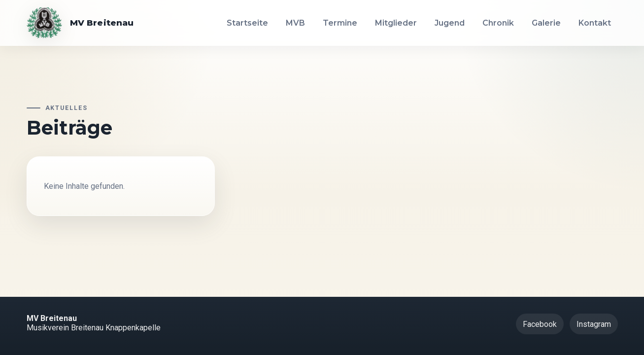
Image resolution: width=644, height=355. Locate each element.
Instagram (594, 324)
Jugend (450, 23)
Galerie (546, 23)
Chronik (498, 23)
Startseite (247, 23)
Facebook (540, 324)
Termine (340, 23)
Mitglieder (396, 23)
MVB (295, 23)
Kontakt (595, 23)
